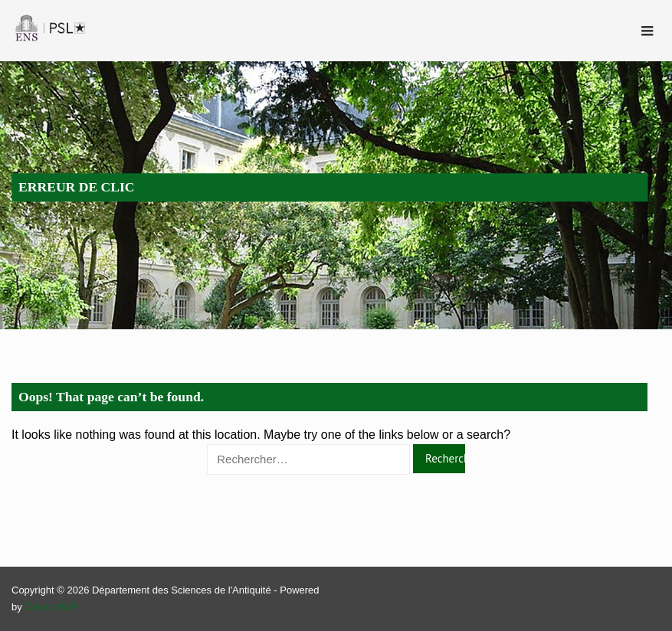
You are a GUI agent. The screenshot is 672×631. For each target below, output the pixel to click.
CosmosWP (51, 607)
